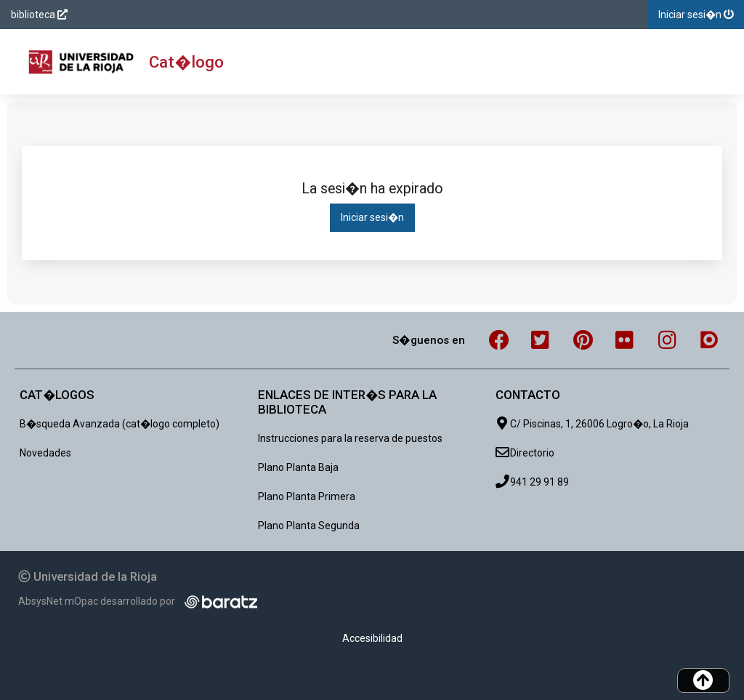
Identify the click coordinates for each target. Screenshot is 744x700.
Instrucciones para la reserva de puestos (350, 438)
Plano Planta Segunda (309, 526)
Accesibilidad (372, 638)
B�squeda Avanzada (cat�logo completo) (120, 424)
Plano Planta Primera (307, 496)
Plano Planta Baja (298, 467)
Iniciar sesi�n (372, 217)
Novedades (45, 453)
